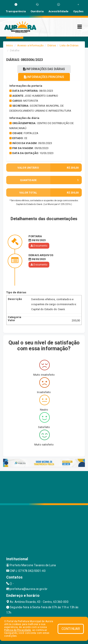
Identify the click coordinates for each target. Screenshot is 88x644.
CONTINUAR (71, 629)
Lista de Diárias (69, 45)
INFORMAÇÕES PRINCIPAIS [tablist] (44, 77)
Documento (39, 246)
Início (10, 45)
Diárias (52, 45)
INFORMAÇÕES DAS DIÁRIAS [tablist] (44, 69)
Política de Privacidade (17, 630)
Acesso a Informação (30, 45)
